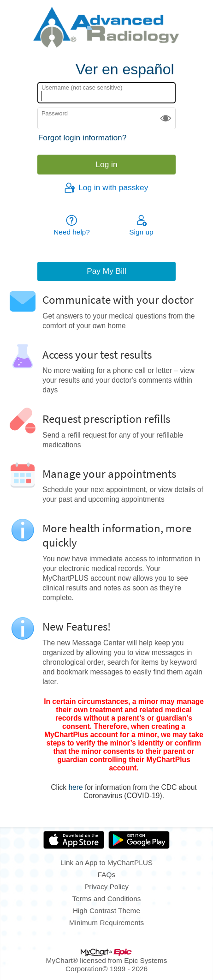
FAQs (106, 875)
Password (55, 113)
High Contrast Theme (106, 911)
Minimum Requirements (107, 923)
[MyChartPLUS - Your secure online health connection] (106, 28)
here (75, 787)
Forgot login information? (83, 138)
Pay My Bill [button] (106, 271)
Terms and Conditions (107, 899)
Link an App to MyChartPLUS (106, 863)
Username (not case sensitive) (82, 87)
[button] (166, 118)
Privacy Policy (106, 887)
